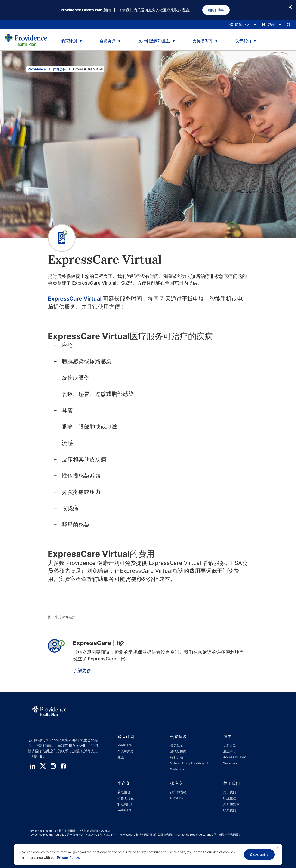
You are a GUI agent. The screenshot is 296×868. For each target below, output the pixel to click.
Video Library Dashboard (189, 763)
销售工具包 (126, 798)
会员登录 (177, 745)
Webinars (177, 769)
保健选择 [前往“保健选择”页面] (59, 69)
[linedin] (33, 766)
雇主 (121, 757)
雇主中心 (230, 751)
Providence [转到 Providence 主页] (37, 69)
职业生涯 (230, 798)
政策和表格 (178, 792)
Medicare (125, 745)
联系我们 (230, 810)
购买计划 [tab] (69, 41)
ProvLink (177, 798)
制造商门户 (126, 804)
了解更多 (82, 670)
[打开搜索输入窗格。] (289, 25)
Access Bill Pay (234, 757)
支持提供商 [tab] (202, 41)
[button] (135, 754)
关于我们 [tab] (243, 41)
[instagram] (53, 766)
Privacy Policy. (68, 857)
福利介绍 (177, 757)
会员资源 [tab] (108, 41)
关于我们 (230, 792)
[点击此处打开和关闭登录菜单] (271, 25)
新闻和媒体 (231, 804)
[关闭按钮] (290, 7)
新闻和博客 (216, 10)
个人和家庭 (126, 751)
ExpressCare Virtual (75, 299)
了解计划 (230, 745)
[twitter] (43, 766)
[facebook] (63, 766)
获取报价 (124, 792)
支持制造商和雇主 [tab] (154, 41)
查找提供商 (178, 751)
